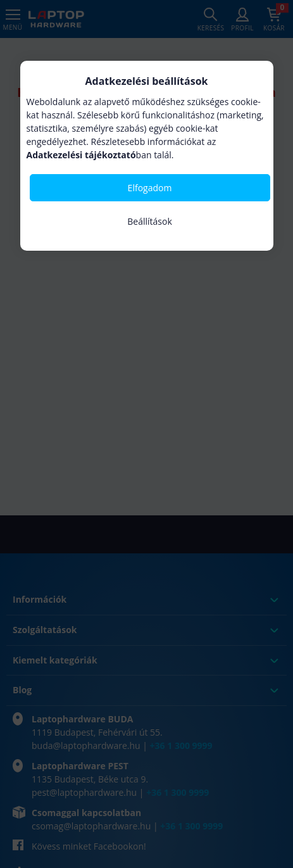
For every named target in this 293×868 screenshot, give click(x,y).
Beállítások (150, 221)
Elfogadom (150, 188)
